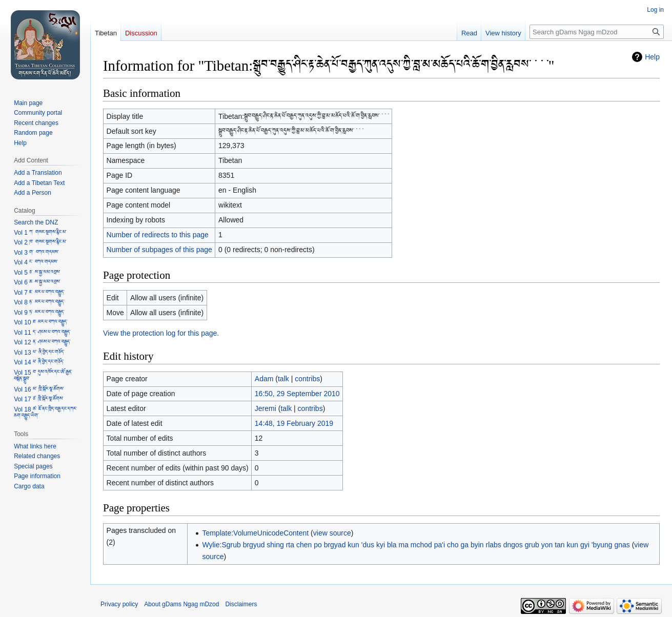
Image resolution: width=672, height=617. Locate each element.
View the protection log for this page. (161, 333)
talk (283, 379)
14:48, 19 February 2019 (294, 423)
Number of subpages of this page (159, 250)
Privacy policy (119, 604)
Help (652, 57)
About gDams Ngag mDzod (181, 604)
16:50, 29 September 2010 (297, 394)
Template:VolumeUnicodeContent (255, 533)
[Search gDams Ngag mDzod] (597, 32)
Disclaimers (241, 604)
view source (332, 533)
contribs (307, 379)
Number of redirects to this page (158, 235)
